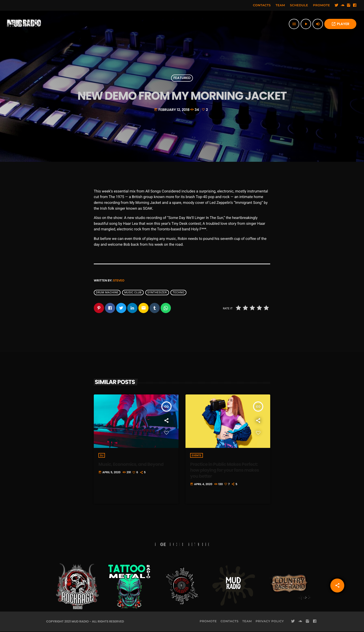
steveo (119, 280)
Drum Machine (107, 292)
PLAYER (340, 24)
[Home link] (24, 24)
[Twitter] (337, 5)
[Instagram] (349, 5)
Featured (182, 78)
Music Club (133, 292)
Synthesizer (157, 292)
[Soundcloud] (343, 5)
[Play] (306, 24)
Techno (178, 292)
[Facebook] (355, 5)
